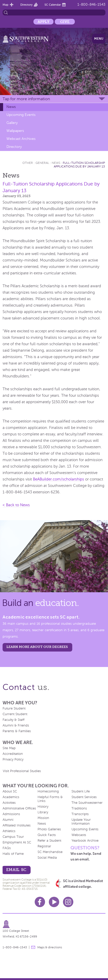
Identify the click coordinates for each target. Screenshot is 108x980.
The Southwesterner (87, 803)
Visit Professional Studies (22, 771)
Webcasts (79, 835)
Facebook (40, 902)
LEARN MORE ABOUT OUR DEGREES (37, 647)
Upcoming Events (21, 115)
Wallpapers (15, 131)
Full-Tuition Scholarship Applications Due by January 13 (79, 165)
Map (6, 5)
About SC (10, 791)
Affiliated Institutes (17, 825)
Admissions (11, 814)
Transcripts (80, 814)
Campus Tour (13, 837)
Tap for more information (26, 99)
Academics (11, 797)
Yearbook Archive (85, 841)
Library (43, 812)
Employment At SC (17, 842)
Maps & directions (50, 947)
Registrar (44, 846)
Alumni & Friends (16, 725)
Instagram (68, 902)
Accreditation (13, 754)
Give (65, 22)
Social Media (47, 858)
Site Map (9, 748)
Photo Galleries (49, 829)
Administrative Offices (19, 808)
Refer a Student (49, 841)
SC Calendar (53, 5)
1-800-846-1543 (91, 5)
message (33, 947)
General (42, 163)
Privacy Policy (13, 759)
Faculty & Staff (13, 720)
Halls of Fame (13, 854)
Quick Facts (47, 835)
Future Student (14, 708)
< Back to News (16, 505)
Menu (99, 39)
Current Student (15, 714)
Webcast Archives (21, 139)
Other (28, 163)
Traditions (79, 808)
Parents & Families (17, 731)
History (43, 807)
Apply (43, 22)
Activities (9, 803)
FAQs (7, 848)
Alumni (8, 820)
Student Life (81, 791)
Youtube (54, 902)
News (11, 107)
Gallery (12, 123)
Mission (43, 818)
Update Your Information (81, 822)
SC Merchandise (50, 852)
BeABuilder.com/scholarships (58, 479)
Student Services (84, 797)
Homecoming (48, 791)
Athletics (9, 831)
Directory (26, 5)
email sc (16, 870)
